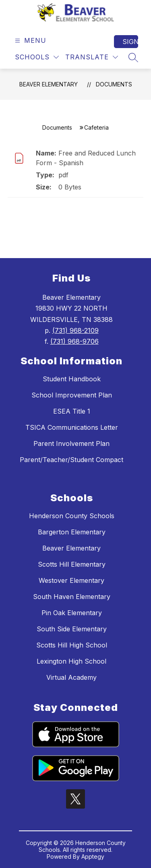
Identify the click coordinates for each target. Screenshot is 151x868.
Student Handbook (72, 379)
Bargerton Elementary (72, 532)
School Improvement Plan (72, 395)
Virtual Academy (71, 677)
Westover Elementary (71, 580)
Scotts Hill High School (72, 645)
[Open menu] (30, 41)
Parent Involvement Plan (71, 443)
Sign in (130, 42)
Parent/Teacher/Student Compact (71, 460)
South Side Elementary (72, 629)
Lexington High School (71, 661)
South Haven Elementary (72, 597)
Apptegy (93, 856)
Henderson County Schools (72, 516)
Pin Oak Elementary (72, 613)
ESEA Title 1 (72, 411)
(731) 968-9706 (74, 341)
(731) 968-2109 (75, 330)
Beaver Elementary (49, 84)
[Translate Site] (92, 57)
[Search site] (133, 57)
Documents (114, 84)
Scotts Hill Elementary (72, 564)
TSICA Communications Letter (72, 427)
